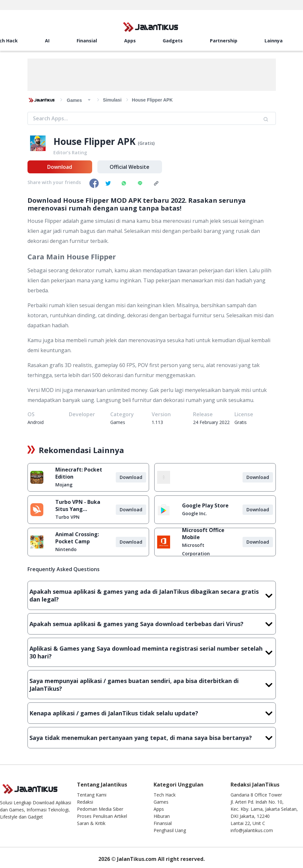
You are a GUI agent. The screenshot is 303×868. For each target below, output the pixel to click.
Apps (130, 41)
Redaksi (85, 802)
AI (47, 41)
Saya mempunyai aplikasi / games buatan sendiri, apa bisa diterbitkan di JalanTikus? (152, 685)
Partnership (224, 41)
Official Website (130, 167)
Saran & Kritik (91, 823)
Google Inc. (195, 513)
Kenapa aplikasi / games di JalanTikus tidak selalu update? (152, 713)
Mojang (64, 485)
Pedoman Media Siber (100, 809)
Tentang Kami (92, 795)
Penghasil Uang (170, 830)
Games (161, 802)
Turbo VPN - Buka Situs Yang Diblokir (78, 505)
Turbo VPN (67, 517)
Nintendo (66, 549)
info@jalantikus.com (252, 830)
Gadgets (173, 41)
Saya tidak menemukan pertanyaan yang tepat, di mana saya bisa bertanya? (152, 738)
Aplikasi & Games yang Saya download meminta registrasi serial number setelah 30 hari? (152, 652)
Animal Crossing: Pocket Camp (77, 538)
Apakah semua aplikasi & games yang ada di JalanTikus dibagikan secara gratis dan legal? (152, 595)
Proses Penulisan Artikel (102, 816)
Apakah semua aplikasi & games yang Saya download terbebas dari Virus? (152, 624)
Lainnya (274, 41)
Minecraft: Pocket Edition (79, 473)
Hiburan (162, 816)
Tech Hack (165, 795)
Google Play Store (205, 505)
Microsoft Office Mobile (203, 534)
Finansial (87, 41)
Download (60, 167)
